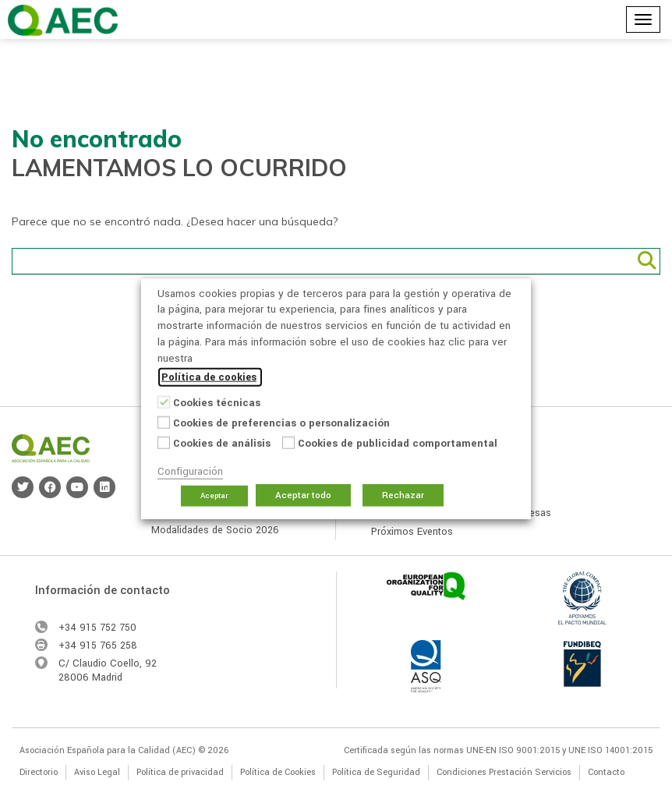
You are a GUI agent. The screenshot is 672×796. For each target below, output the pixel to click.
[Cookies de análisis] (164, 442)
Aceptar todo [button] (303, 495)
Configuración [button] (190, 471)
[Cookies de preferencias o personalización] (164, 422)
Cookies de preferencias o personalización (281, 423)
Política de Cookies (278, 772)
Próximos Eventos (412, 532)
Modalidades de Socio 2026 (215, 530)
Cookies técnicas (217, 403)
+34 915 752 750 (97, 628)
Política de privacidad (180, 772)
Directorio (39, 772)
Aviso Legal (97, 772)
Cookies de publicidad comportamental (398, 443)
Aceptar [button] (214, 496)
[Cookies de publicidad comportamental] (288, 442)
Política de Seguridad (376, 772)
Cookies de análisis (222, 443)
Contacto (606, 772)
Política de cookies (209, 377)
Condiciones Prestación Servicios (504, 772)
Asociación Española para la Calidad (63, 20)
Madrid (107, 677)
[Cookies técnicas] (164, 402)
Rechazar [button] (403, 495)
